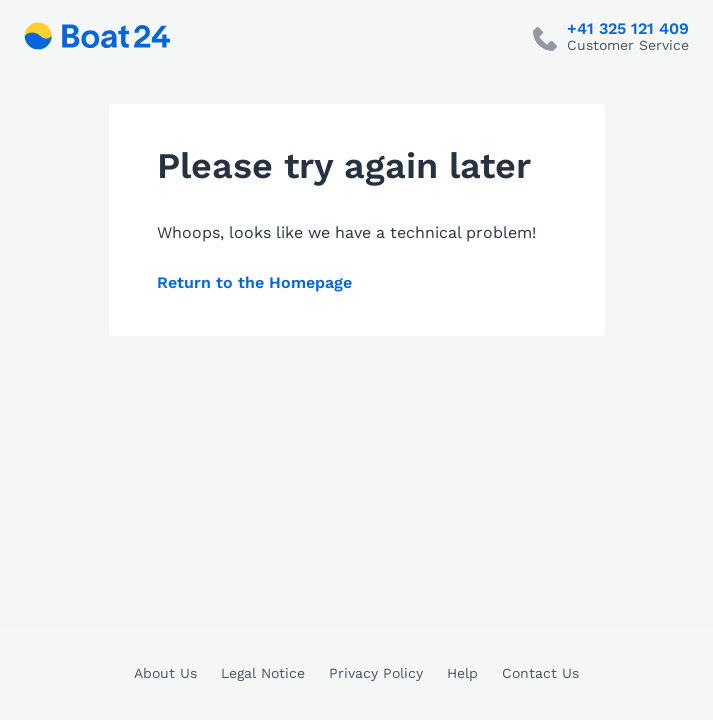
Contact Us (540, 673)
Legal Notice (263, 673)
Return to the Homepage (254, 282)
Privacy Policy (376, 673)
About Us (165, 673)
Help (462, 673)
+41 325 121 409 (628, 29)
